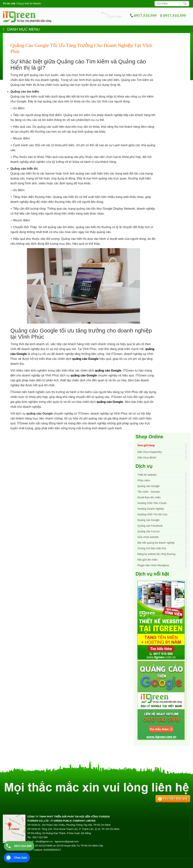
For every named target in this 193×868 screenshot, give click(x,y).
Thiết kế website (147, 475)
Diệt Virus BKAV (147, 458)
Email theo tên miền (149, 497)
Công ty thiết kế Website (29, 4)
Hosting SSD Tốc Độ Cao (152, 514)
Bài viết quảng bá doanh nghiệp (156, 543)
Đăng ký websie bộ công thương (156, 554)
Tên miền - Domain (149, 492)
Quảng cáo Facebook (150, 526)
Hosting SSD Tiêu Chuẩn (152, 503)
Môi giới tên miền (147, 560)
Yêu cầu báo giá (175, 798)
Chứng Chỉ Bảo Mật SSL (152, 548)
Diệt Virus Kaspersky (150, 452)
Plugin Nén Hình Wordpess (153, 565)
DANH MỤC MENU (21, 29)
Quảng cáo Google (149, 520)
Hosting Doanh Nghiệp (151, 509)
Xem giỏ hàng (146, 445)
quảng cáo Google (85, 359)
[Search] (171, 4)
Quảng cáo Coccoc (149, 531)
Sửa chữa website (148, 537)
